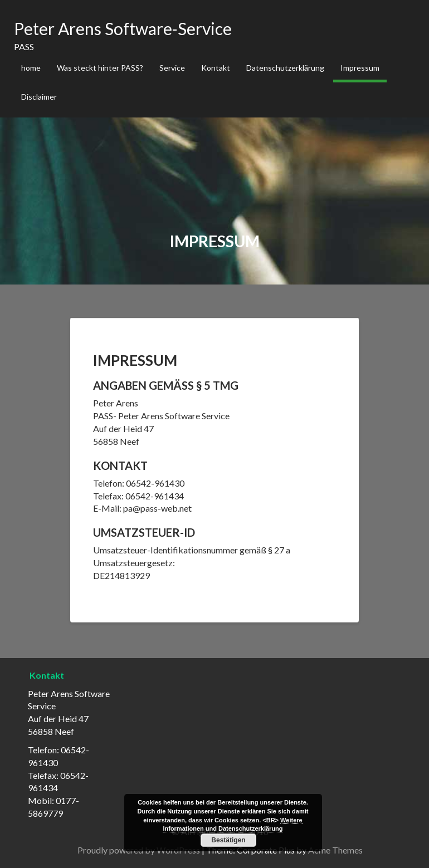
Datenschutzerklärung (285, 68)
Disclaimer (39, 97)
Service (172, 68)
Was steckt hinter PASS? (100, 68)
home (31, 68)
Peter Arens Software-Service (123, 28)
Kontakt (216, 68)
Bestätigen (228, 840)
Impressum (360, 68)
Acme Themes (335, 850)
